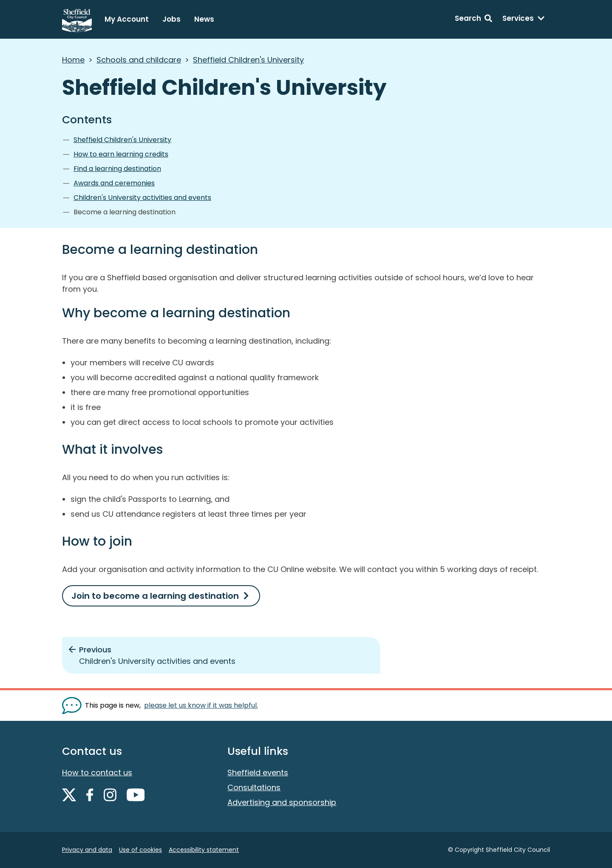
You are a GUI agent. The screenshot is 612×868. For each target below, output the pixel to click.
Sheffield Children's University (248, 60)
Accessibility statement (204, 850)
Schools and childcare (139, 60)
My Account (127, 19)
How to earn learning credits (121, 154)
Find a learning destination (117, 169)
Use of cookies (140, 850)
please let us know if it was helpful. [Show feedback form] (201, 705)
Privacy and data (87, 850)
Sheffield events (258, 773)
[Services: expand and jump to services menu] (524, 20)
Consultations (254, 787)
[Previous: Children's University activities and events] (221, 655)
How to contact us (97, 773)
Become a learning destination (125, 212)
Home (73, 60)
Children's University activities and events (142, 198)
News (204, 19)
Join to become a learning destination (155, 596)
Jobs (171, 19)
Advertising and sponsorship (282, 802)
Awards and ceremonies (114, 183)
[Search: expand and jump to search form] (473, 20)
